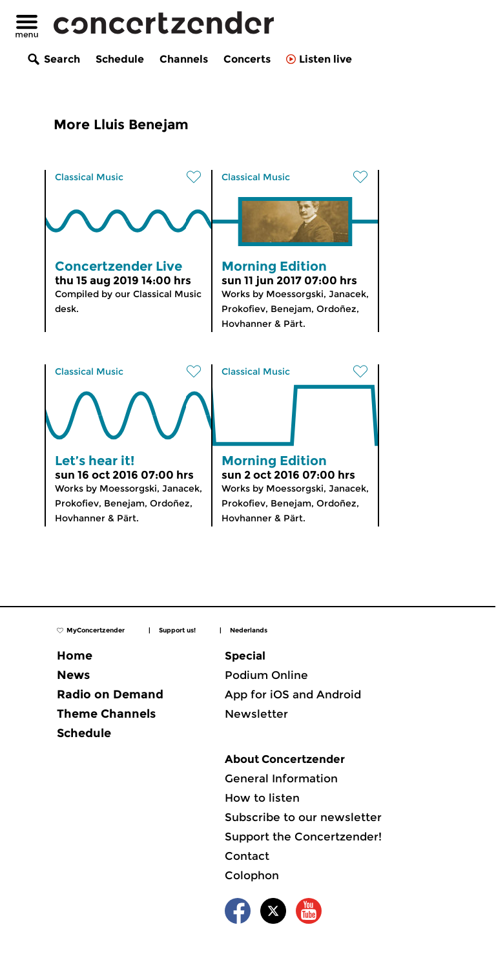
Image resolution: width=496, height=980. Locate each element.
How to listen (262, 798)
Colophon (252, 875)
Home (75, 656)
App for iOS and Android (293, 694)
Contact (247, 856)
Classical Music (89, 177)
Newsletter (256, 714)
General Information (281, 778)
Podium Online (266, 675)
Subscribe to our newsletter (303, 817)
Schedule (120, 59)
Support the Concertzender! (303, 837)
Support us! (177, 630)
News (73, 675)
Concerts (247, 59)
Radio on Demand (110, 694)
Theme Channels (106, 714)
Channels (184, 59)
